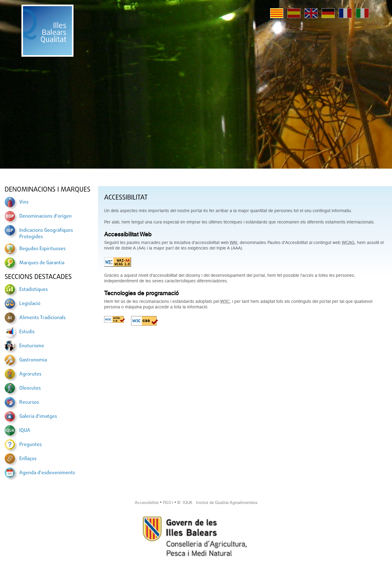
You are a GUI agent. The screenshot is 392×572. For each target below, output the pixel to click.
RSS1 (168, 503)
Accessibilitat (147, 503)
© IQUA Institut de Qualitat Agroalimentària (217, 503)
